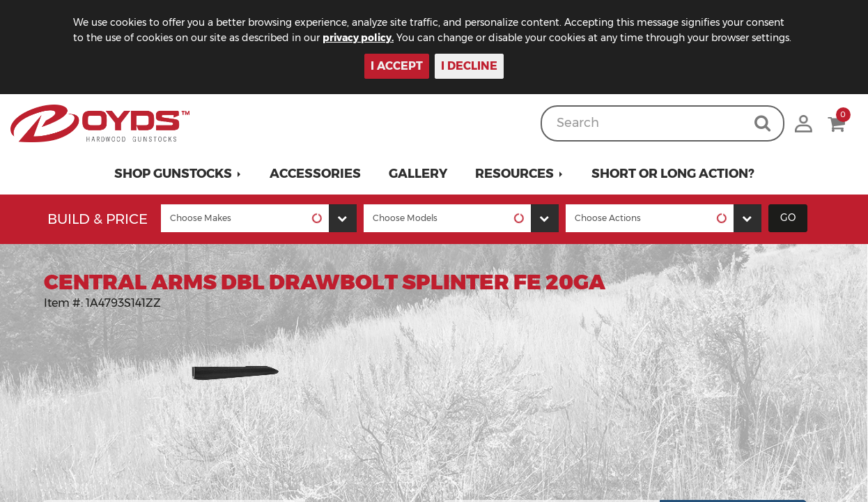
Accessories (315, 174)
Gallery (418, 174)
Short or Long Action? (673, 174)
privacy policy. (358, 38)
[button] (178, 174)
